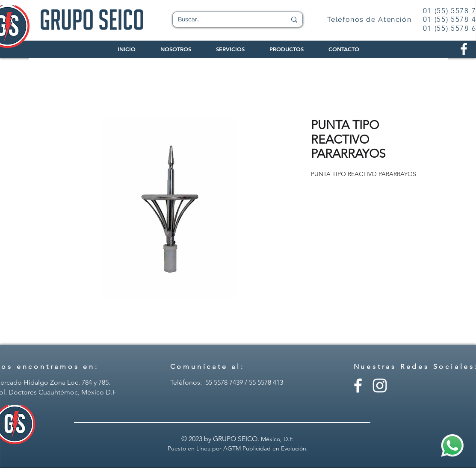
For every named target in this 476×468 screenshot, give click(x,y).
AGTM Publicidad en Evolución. (266, 448)
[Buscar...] (226, 20)
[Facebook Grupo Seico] (464, 49)
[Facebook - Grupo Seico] (358, 386)
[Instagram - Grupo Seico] (380, 386)
